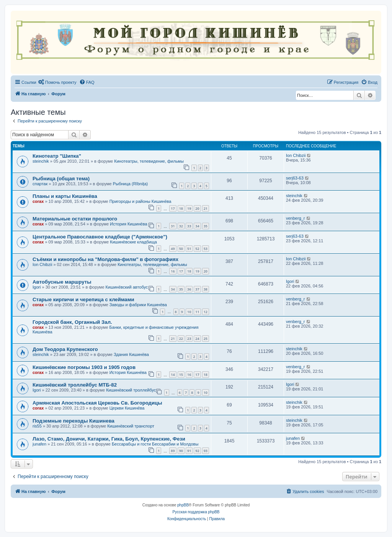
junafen (39, 444)
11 (197, 312)
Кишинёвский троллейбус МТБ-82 (75, 385)
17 (173, 208)
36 (189, 289)
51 (189, 249)
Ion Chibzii (296, 155)
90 (181, 451)
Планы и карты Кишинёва (65, 196)
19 (189, 208)
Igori (37, 287)
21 (206, 208)
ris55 (37, 426)
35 (206, 226)
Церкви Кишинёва (127, 408)
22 (181, 339)
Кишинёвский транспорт (131, 426)
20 (197, 208)
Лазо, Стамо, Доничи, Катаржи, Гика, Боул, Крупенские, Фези (109, 439)
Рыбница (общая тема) (61, 179)
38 (206, 289)
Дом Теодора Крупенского (65, 349)
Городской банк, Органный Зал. (72, 322)
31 (173, 226)
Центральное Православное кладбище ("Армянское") (100, 237)
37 (197, 289)
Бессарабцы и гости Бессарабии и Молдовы (155, 444)
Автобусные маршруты (62, 282)
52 (197, 249)
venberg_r (296, 218)
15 (181, 375)
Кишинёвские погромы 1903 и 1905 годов (84, 367)
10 (189, 312)
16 (173, 271)
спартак (40, 184)
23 (189, 339)
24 (197, 339)
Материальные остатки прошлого (75, 219)
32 (181, 226)
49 (173, 249)
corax (38, 201)
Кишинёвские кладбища (133, 242)
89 (173, 451)
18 (181, 208)
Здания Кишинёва (131, 354)
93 (206, 451)
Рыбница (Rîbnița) (130, 184)
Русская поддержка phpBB (196, 512)
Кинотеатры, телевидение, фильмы (149, 161)
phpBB (183, 505)
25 (206, 339)
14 (173, 375)
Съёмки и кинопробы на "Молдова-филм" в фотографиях (105, 259)
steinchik (41, 161)
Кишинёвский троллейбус (131, 390)
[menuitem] (57, 82)
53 (206, 249)
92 (197, 451)
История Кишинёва (128, 224)
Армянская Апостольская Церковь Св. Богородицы (97, 403)
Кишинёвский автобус (127, 287)
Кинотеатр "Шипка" (57, 156)
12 (206, 312)
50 (181, 249)
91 (189, 451)
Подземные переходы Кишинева (73, 421)
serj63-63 (295, 178)
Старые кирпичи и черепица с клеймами (83, 300)
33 (189, 226)
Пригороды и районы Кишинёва (140, 201)
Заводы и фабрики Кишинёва (138, 305)
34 (197, 226)
